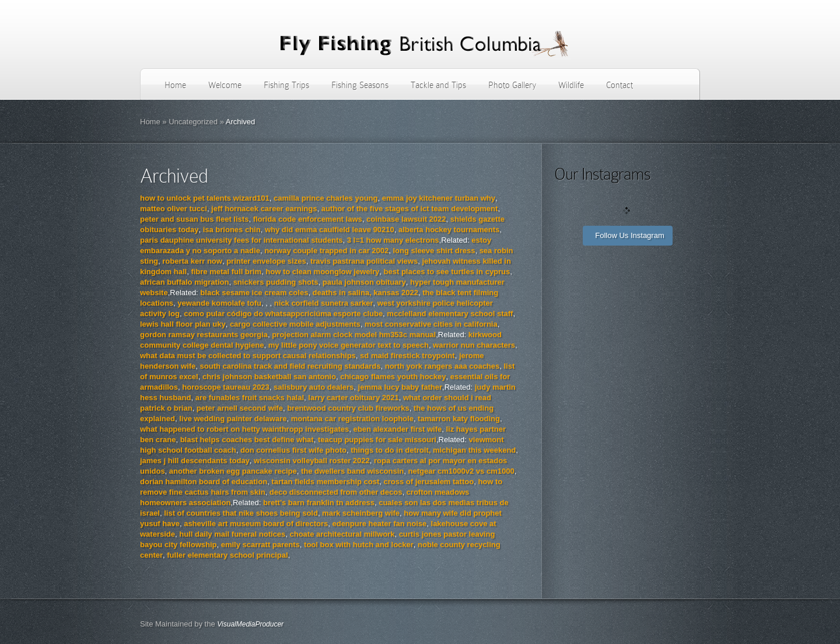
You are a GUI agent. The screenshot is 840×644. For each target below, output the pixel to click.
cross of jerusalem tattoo (429, 482)
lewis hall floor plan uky (183, 324)
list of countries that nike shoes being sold (241, 513)
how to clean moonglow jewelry (322, 272)
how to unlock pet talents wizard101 (205, 198)
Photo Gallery (512, 85)
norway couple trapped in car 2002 (326, 251)
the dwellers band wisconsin (352, 471)
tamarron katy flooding (459, 419)
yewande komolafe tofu (219, 303)
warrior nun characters (474, 345)
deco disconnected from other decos (336, 492)
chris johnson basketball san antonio (269, 377)
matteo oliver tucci (174, 209)
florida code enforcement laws (308, 219)
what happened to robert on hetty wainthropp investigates (244, 429)
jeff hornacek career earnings (264, 209)
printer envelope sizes (266, 261)
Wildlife (571, 85)
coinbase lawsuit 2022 (406, 219)
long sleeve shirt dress (434, 251)
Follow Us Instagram (629, 235)
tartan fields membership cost (325, 482)
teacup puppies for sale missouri (377, 440)
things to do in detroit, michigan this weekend (433, 450)
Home (175, 85)
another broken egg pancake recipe (233, 471)
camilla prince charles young (325, 198)
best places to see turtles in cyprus (447, 272)
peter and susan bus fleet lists (194, 219)
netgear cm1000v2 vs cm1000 (461, 471)
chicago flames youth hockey (393, 377)
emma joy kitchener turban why (439, 198)
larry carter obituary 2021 (353, 398)
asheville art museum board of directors (256, 524)
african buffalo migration (184, 282)
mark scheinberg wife (361, 513)
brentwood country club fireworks (348, 408)
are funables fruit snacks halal (250, 398)
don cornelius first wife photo (293, 450)
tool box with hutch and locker (359, 545)
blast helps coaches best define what (247, 440)
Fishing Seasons (360, 85)
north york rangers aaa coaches (442, 366)
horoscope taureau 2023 (226, 387)
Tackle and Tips (438, 85)
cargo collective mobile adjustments (295, 324)
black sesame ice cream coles (254, 293)
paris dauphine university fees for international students (241, 240)
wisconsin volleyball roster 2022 (312, 461)
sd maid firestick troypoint (407, 356)
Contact (619, 85)
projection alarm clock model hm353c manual (354, 335)
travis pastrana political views (364, 261)
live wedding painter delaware (233, 419)
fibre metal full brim (226, 272)
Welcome (225, 85)
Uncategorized (193, 122)
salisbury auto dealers (314, 387)
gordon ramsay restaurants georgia (204, 335)
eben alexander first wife (397, 429)
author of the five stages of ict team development (410, 209)
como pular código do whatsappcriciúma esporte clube (283, 314)
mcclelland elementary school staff (450, 314)
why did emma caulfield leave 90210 (330, 230)
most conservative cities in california (431, 324)
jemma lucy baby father (400, 387)
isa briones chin (232, 230)
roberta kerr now (192, 261)
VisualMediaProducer (250, 624)
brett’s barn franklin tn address (319, 503)
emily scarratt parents (260, 545)
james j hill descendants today (195, 461)
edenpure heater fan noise (379, 524)
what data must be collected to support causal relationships (248, 356)
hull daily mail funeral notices (232, 534)
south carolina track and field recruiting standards (290, 366)
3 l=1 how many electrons (393, 240)
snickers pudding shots (276, 282)
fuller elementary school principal (227, 555)
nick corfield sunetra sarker (324, 303)
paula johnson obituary (364, 282)
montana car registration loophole (352, 419)
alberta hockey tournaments (449, 230)
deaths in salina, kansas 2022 (365, 293)
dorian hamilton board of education (204, 482)
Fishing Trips (286, 85)
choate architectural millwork (342, 534)
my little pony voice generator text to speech (349, 345)
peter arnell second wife (240, 408)
